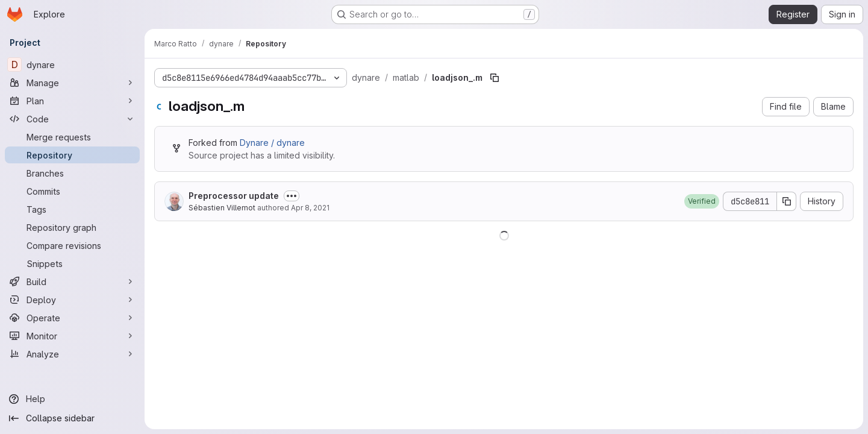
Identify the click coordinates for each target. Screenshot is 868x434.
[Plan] (72, 101)
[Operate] (72, 318)
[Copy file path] (495, 78)
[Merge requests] (72, 137)
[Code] (72, 119)
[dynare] (72, 64)
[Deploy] (72, 300)
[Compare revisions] (72, 245)
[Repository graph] (72, 227)
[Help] (72, 399)
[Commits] (72, 191)
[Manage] (72, 83)
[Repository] (72, 155)
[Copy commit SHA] (787, 201)
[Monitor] (72, 336)
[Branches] (72, 173)
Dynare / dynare (272, 143)
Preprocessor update (234, 196)
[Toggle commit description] (292, 196)
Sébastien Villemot (222, 208)
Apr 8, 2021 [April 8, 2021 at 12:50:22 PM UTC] (310, 208)
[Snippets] (72, 263)
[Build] (72, 281)
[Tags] (72, 209)
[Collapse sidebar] (72, 418)
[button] (702, 201)
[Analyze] (72, 354)
